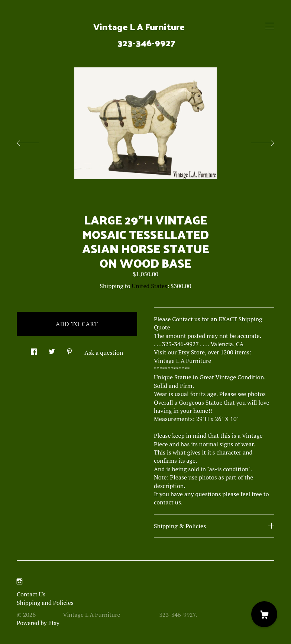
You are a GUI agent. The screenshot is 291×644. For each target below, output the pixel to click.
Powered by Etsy (38, 623)
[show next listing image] (256, 141)
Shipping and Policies (45, 603)
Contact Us (31, 594)
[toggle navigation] (270, 26)
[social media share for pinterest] (69, 349)
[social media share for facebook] (34, 349)
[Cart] (264, 614)
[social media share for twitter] (52, 349)
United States (150, 286)
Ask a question (104, 353)
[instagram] (20, 581)
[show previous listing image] (35, 141)
